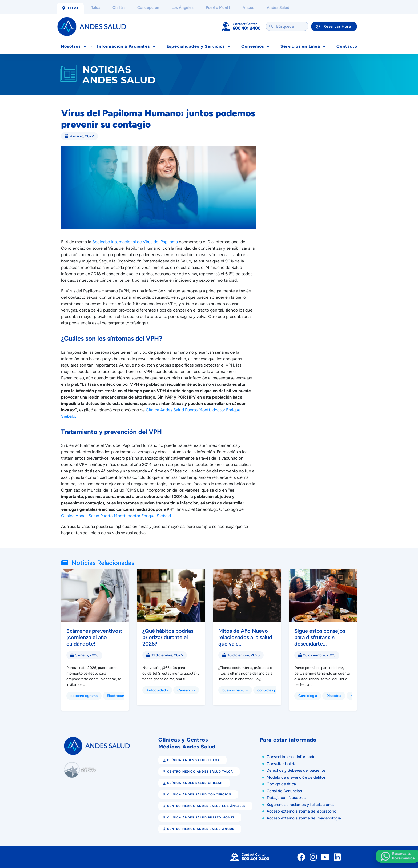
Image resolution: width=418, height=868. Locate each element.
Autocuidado (157, 690)
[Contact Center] (226, 26)
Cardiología (308, 696)
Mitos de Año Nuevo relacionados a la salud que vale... (245, 637)
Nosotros (73, 46)
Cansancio (186, 690)
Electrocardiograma (123, 696)
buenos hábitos (235, 690)
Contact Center (245, 24)
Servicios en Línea (303, 46)
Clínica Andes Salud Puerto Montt (178, 410)
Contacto (347, 46)
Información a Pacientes (126, 46)
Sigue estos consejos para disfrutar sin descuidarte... (320, 637)
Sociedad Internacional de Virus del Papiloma (135, 242)
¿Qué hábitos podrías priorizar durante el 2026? (168, 637)
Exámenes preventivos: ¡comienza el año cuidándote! (94, 637)
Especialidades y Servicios (199, 46)
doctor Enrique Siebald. (150, 516)
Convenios (255, 46)
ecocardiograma (84, 696)
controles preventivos (276, 690)
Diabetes (334, 696)
